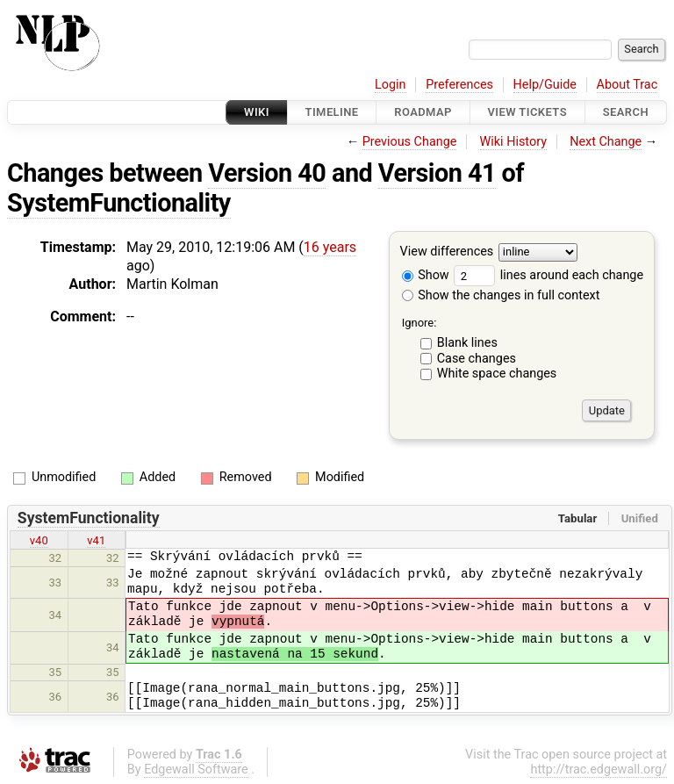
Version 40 (267, 173)
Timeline (332, 112)
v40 (39, 540)
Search (626, 112)
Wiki (257, 112)
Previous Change (410, 142)
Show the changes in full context (501, 295)
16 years (330, 247)
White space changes (497, 374)
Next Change (606, 142)
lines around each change (549, 275)
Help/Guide (545, 85)
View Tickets (527, 112)
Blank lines (467, 343)
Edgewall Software (196, 770)
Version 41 (437, 173)
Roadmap (423, 112)
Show (426, 275)
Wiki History (513, 142)
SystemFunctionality (119, 203)
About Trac (627, 85)
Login (391, 85)
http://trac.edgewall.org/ (599, 770)
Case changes (477, 359)
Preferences (459, 85)
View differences (447, 252)
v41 (96, 540)
